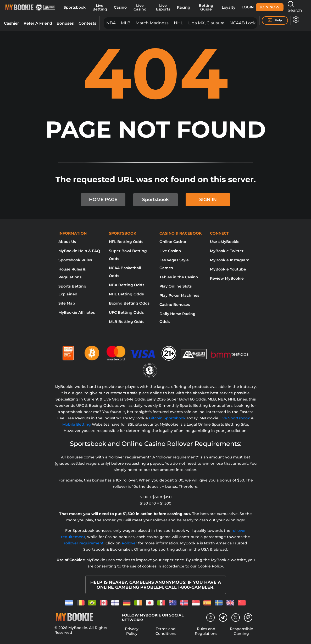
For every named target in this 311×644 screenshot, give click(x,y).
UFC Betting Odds (126, 312)
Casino (120, 7)
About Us (67, 242)
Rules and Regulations (206, 631)
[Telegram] (223, 618)
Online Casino (173, 242)
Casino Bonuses (175, 305)
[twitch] (248, 618)
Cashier (11, 23)
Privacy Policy (132, 631)
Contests (87, 23)
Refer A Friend (38, 23)
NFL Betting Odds (126, 242)
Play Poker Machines (179, 295)
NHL (178, 23)
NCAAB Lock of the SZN (255, 23)
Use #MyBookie (225, 242)
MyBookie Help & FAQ (79, 251)
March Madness (152, 23)
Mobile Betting (77, 424)
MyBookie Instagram (230, 260)
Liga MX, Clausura (206, 23)
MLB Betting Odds (127, 322)
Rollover (129, 543)
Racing (184, 7)
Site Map (67, 303)
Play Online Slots (176, 286)
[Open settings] (295, 20)
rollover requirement (84, 543)
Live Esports (163, 7)
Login (248, 7)
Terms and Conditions (166, 631)
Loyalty (229, 7)
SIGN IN (208, 199)
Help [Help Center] (275, 20)
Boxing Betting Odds (129, 303)
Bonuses (65, 23)
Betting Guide (206, 7)
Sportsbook (75, 7)
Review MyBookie (227, 278)
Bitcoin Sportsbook (167, 418)
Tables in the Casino (179, 277)
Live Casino (140, 7)
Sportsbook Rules (75, 260)
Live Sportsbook (235, 418)
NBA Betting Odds (127, 285)
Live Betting (100, 7)
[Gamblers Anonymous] (194, 351)
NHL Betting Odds (126, 294)
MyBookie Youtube (228, 269)
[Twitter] (235, 617)
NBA (111, 23)
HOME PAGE (103, 199)
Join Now (270, 7)
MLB (126, 23)
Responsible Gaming (241, 631)
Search (295, 7)
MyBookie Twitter (227, 251)
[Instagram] (210, 618)
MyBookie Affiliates (77, 312)
